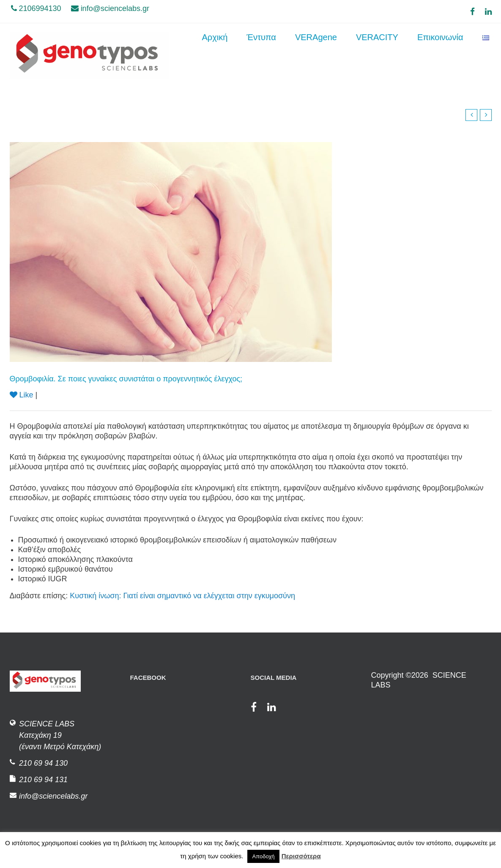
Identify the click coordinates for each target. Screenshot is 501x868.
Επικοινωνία (440, 55)
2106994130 (36, 8)
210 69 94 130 (43, 763)
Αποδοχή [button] (264, 856)
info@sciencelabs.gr (110, 8)
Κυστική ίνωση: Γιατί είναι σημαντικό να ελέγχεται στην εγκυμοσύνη (182, 596)
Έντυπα (261, 55)
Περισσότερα (301, 856)
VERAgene (316, 55)
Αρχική (215, 55)
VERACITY (377, 55)
